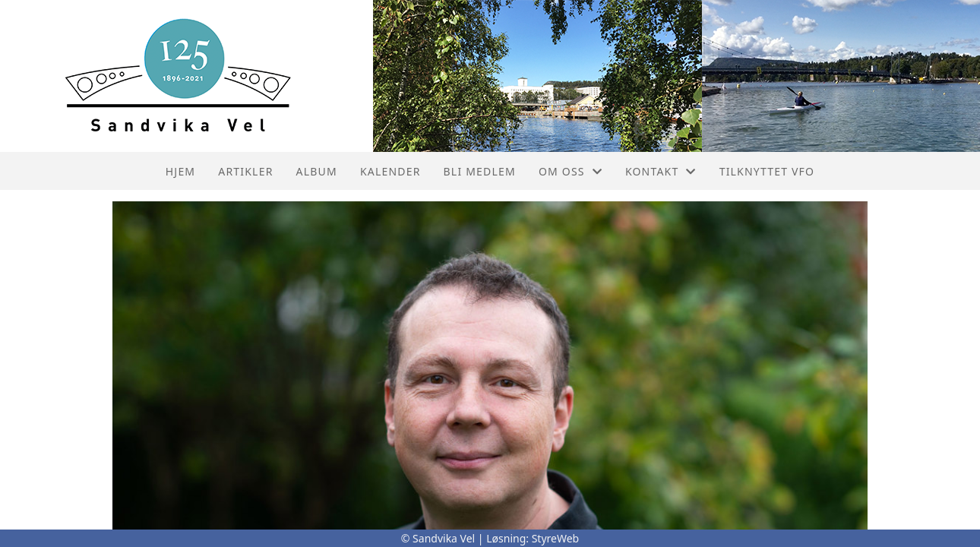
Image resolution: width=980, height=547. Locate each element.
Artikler (245, 171)
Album (317, 171)
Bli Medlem (480, 171)
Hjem (180, 171)
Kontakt (661, 171)
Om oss (571, 171)
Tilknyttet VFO (767, 171)
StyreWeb (556, 538)
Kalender (390, 171)
